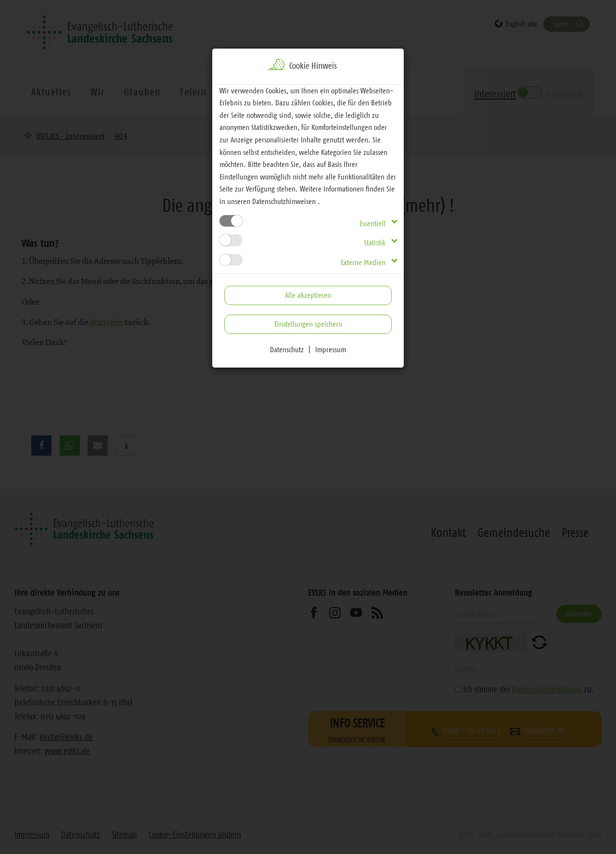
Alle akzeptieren (308, 295)
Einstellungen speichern (308, 324)
